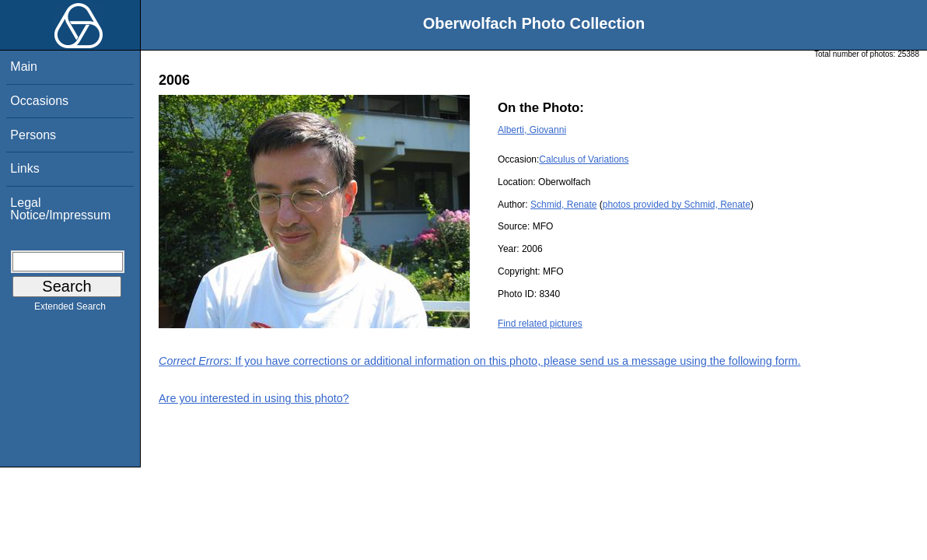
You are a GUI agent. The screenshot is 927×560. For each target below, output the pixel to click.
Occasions (39, 101)
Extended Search (70, 310)
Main (24, 66)
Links (24, 168)
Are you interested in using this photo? (254, 398)
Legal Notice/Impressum (60, 209)
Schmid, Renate (563, 205)
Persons (33, 135)
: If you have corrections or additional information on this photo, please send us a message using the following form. (480, 361)
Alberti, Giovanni (532, 130)
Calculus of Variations (584, 159)
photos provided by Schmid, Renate (677, 205)
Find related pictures (540, 324)
